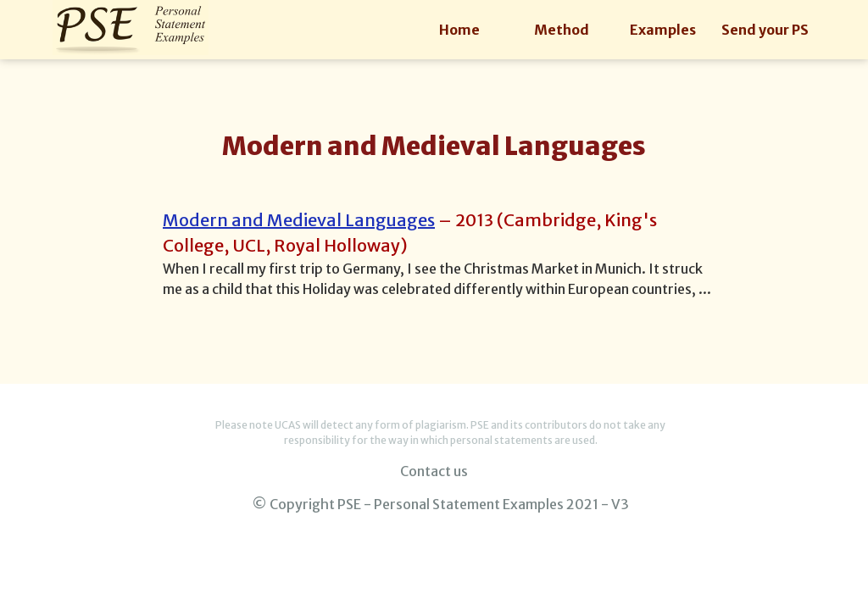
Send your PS (765, 30)
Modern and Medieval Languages (299, 220)
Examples (663, 30)
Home (459, 30)
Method (562, 30)
